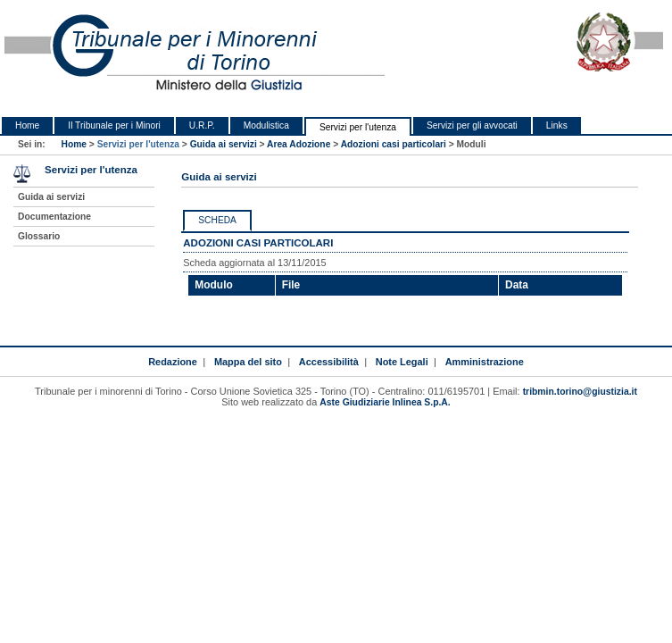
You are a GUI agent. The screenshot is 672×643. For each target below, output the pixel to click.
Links (557, 125)
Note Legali (402, 362)
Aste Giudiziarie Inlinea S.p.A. (385, 402)
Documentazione (54, 217)
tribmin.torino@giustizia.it (580, 392)
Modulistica (266, 125)
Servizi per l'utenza (358, 127)
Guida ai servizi (224, 144)
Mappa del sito (248, 362)
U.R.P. (202, 125)
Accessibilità (329, 362)
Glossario (39, 236)
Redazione (173, 362)
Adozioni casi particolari (394, 144)
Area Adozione (299, 144)
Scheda (217, 220)
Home (27, 125)
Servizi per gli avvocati (472, 125)
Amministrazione (485, 362)
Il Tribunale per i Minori (114, 125)
